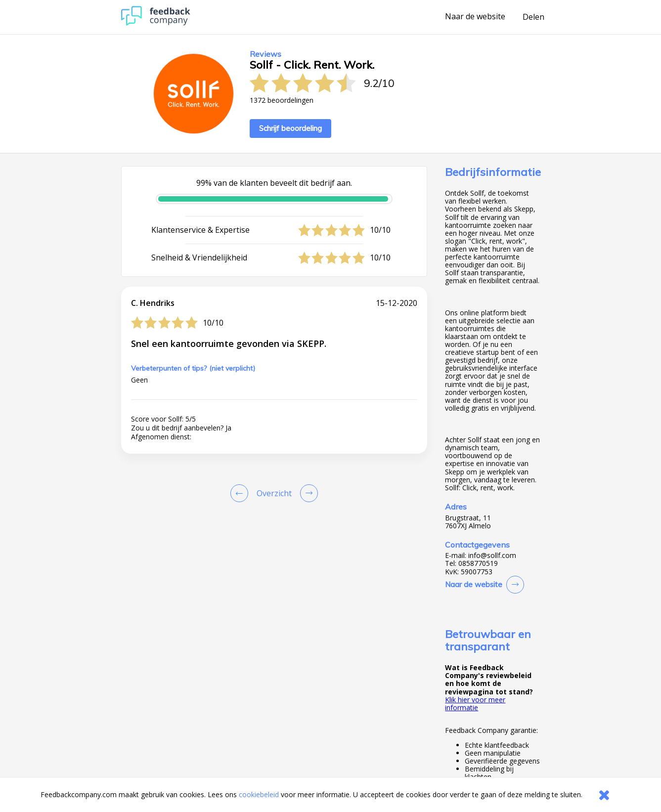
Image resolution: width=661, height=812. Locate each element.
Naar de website (475, 17)
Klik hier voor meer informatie (475, 704)
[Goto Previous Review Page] (241, 493)
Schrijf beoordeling (290, 128)
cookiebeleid (259, 794)
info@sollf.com (492, 556)
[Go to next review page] (307, 493)
